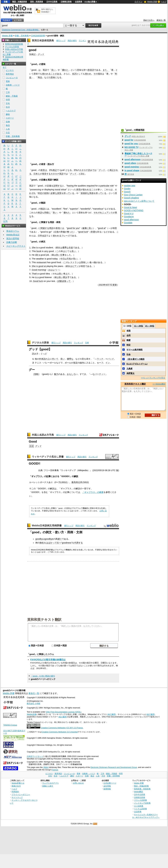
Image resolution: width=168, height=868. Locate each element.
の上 (48, 359)
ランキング (78, 343)
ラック (100, 359)
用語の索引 (72, 41)
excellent (56, 209)
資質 (59, 193)
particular (105, 186)
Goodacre (129, 217)
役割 (46, 193)
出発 (56, 232)
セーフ (100, 363)
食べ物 (93, 262)
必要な (54, 193)
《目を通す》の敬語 (135, 359)
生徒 (71, 248)
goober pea (130, 186)
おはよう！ (54, 270)
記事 (49, 476)
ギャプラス (37, 476)
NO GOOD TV (132, 147)
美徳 (91, 193)
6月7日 (109, 285)
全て (5, 67)
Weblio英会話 (13, 235)
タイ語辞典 (139, 806)
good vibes (130, 163)
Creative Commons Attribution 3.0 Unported (60, 732)
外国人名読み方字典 (43, 435)
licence (55, 770)
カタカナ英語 (57, 174)
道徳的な (85, 193)
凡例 (87, 343)
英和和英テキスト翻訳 (44, 619)
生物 (8, 122)
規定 (75, 363)
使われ (88, 74)
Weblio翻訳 (139, 792)
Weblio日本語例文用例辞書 (47, 526)
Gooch (127, 192)
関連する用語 (47, 228)
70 (60, 482)
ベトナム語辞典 (140, 809)
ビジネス (10, 70)
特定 (129, 345)
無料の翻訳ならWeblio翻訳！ (47, 11)
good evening (132, 167)
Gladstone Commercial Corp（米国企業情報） (21, 30)
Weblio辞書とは (18, 783)
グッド (41, 54)
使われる (46, 74)
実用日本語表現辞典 (43, 41)
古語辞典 (78, 2)
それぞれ (98, 213)
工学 (8, 92)
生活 (8, 107)
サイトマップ (17, 797)
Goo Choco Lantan (133, 195)
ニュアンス (107, 213)
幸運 (93, 232)
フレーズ (66, 236)
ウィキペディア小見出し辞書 (48, 457)
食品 (8, 125)
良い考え (63, 274)
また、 (106, 70)
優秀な (65, 248)
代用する (78, 543)
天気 (69, 259)
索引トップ (61, 41)
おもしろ (71, 374)
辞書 (6, 2)
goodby (39, 539)
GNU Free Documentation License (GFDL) (64, 712)
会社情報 (107, 786)
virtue (63, 190)
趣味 (8, 114)
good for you (73, 228)
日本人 (37, 174)
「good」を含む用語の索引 (43, 676)
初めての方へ (149, 20)
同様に (47, 213)
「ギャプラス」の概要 (93, 492)
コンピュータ (12, 78)
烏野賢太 (131, 373)
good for (129, 140)
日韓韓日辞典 (66, 2)
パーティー (100, 374)
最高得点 (76, 482)
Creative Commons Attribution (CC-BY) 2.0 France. (62, 728)
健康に (86, 228)
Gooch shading (132, 198)
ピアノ (75, 266)
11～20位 (139, 326)
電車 (8, 81)
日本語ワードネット (35, 756)
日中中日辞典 (52, 2)
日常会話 (42, 236)
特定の (41, 193)
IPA (51, 170)
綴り (60, 539)
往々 (59, 543)
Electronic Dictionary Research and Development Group (114, 767)
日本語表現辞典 (38, 36)
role (112, 186)
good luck (83, 232)
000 (63, 482)
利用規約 (15, 792)
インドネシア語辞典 (142, 803)
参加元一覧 (161, 20)
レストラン (73, 262)
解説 (76, 476)
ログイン (138, 2)
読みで (91, 170)
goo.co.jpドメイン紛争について (139, 201)
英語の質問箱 (13, 239)
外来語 (42, 359)
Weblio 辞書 (152, 2)
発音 (43, 170)
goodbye (49, 539)
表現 (78, 190)
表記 (55, 170)
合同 (129, 335)
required (91, 186)
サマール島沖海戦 (134, 350)
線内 (82, 363)
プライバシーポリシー (21, 794)
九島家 (130, 369)
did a (38, 255)
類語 (43, 209)
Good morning (39, 270)
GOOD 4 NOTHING (134, 210)
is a (37, 277)
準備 (63, 232)
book (39, 251)
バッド (111, 359)
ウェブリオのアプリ (50, 783)
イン (108, 363)
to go (49, 232)
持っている (69, 193)
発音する (46, 174)
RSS (95, 824)
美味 (83, 262)
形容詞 (91, 70)
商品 (40, 77)
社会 (129, 354)
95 (81, 482)
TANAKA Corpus (10, 725)
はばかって (51, 543)
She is (35, 248)
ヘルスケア (11, 111)
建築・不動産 (12, 96)
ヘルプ (164, 2)
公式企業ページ (110, 783)
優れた (65, 70)
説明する (58, 186)
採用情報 (107, 789)
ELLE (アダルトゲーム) (137, 364)
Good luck (38, 281)
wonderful (85, 209)
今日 (62, 259)
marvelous (98, 209)
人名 (8, 129)
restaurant (42, 262)
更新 (115, 285)
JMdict (46, 767)
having (70, 186)
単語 (40, 213)
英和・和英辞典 (37, 2)
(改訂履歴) (112, 714)
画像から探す (48, 786)
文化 (8, 103)
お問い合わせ (78, 783)
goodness (67, 543)
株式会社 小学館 (33, 704)
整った (70, 232)
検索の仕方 (16, 786)
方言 (8, 133)
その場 (97, 74)
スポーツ (10, 118)
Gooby (127, 189)
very (46, 251)
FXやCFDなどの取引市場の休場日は (48, 660)
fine (65, 209)
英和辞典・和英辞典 (142, 789)
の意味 (52, 77)
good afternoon (133, 159)
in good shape (132, 170)
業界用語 (10, 74)
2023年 (102, 285)
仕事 (62, 255)
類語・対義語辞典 (20, 2)
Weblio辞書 (31, 714)
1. (30, 248)
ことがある (56, 74)
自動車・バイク (13, 85)
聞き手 (66, 277)
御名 (42, 543)
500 (85, 482)
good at (102, 228)
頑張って (66, 281)
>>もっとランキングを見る (153, 378)
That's (35, 274)
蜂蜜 (129, 340)
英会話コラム (13, 231)
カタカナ (84, 170)
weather (40, 259)
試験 (60, 281)
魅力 (56, 374)
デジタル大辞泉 (40, 343)
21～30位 (150, 326)
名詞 (74, 74)
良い (53, 70)
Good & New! (131, 207)
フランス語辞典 (140, 800)
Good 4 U (129, 213)
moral (57, 190)
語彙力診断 (12, 242)
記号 (6, 221)
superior (74, 209)
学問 (8, 100)
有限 (129, 331)
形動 (36, 374)
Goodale (128, 223)
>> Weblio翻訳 (159, 384)
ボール (68, 363)
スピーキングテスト (16, 246)
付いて (55, 359)
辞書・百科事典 (22, 36)
